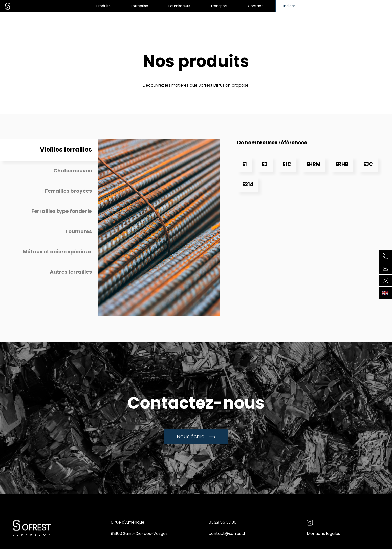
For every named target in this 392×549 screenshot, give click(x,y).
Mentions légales (323, 534)
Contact (255, 6)
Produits (103, 6)
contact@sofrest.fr (228, 534)
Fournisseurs (179, 6)
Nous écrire (196, 437)
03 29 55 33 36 (223, 523)
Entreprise (139, 6)
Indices (289, 6)
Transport (219, 6)
